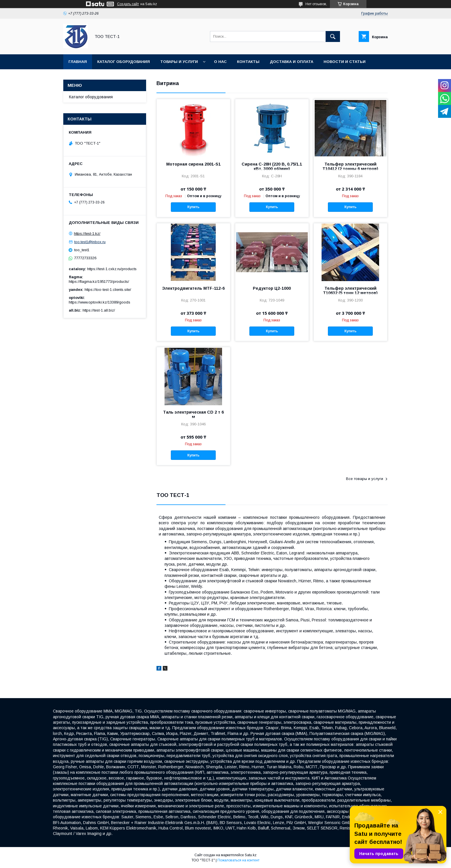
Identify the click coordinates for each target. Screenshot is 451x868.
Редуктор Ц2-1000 (272, 288)
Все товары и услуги (365, 479)
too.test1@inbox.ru (90, 242)
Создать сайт (128, 4)
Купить (193, 207)
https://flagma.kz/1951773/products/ (99, 282)
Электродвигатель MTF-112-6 (193, 288)
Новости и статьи (345, 62)
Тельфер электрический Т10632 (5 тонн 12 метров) (350, 291)
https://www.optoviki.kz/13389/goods (100, 302)
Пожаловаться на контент (238, 860)
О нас (220, 62)
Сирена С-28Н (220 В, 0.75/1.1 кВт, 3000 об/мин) (272, 166)
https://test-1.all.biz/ (99, 310)
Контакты (248, 62)
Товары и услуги (179, 62)
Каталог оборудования (124, 62)
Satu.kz (251, 855)
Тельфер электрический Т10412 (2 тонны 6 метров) (350, 166)
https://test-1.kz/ (87, 234)
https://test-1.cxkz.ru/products (112, 269)
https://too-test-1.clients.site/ (108, 290)
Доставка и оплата (292, 62)
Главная (78, 62)
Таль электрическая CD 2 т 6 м (193, 414)
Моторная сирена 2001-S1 (193, 164)
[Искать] (333, 37)
